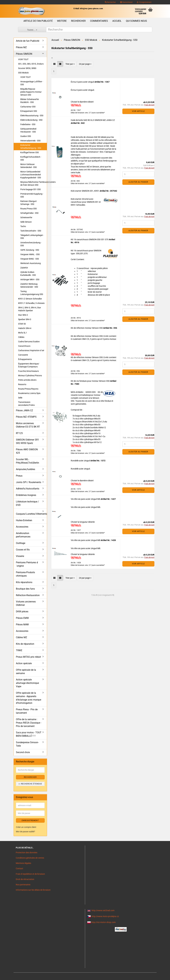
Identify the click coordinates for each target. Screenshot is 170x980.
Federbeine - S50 (28, 124)
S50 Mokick (23, 73)
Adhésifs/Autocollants (28, 489)
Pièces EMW (22, 618)
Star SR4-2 (23, 315)
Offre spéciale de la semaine (26, 672)
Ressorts (22, 384)
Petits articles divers (27, 380)
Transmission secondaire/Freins (26, 404)
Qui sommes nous (136, 21)
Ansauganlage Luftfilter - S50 (32, 83)
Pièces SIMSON (24, 54)
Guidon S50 (26, 136)
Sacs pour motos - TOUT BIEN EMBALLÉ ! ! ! (29, 734)
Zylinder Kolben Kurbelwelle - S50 (28, 274)
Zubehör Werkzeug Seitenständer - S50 (29, 285)
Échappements (25, 359)
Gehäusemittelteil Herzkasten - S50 (28, 130)
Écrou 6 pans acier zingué (83, 82)
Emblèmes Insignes (26, 495)
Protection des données (27, 853)
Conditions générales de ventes (30, 858)
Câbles (21, 337)
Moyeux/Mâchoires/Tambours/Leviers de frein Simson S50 (34, 183)
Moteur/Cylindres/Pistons (30, 376)
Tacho (23, 226)
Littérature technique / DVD (27, 503)
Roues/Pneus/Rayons (28, 389)
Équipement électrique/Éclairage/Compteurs (29, 365)
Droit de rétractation (25, 879)
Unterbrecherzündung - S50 (31, 244)
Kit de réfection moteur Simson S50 (87, 328)
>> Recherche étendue (30, 784)
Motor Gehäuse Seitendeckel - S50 (29, 166)
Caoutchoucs (24, 346)
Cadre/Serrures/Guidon (29, 342)
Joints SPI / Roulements (29, 482)
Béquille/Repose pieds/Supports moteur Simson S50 (31, 92)
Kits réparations (24, 582)
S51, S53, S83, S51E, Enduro (31, 64)
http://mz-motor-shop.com (103, 922)
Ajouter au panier (138, 182)
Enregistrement (144, 2)
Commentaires (99, 21)
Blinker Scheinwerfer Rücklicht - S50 (30, 101)
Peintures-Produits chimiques (25, 574)
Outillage (21, 543)
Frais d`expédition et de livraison (30, 874)
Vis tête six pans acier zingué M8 (86, 540)
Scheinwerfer (26, 217)
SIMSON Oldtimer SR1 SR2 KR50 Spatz (27, 441)
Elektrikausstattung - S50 (32, 116)
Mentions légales (23, 863)
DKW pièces (22, 612)
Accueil (117, 21)
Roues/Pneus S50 (29, 209)
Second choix (23, 752)
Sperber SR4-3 (25, 319)
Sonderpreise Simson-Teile (27, 744)
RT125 (19, 433)
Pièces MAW (22, 625)
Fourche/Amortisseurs (28, 371)
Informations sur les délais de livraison (33, 890)
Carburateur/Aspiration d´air (31, 350)
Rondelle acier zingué (81, 461)
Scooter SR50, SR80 (27, 68)
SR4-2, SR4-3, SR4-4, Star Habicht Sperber (30, 309)
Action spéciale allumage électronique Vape (27, 683)
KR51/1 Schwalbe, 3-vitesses (31, 303)
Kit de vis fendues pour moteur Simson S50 (90, 381)
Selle (20, 398)
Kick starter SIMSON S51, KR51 (85, 191)
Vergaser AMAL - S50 (30, 254)
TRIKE (19, 650)
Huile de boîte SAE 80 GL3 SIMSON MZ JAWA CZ (93, 120)
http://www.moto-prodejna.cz (105, 916)
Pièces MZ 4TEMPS (26, 417)
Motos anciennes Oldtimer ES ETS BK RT (28, 425)
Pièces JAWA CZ (24, 410)
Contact (19, 868)
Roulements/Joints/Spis (29, 393)
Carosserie (23, 355)
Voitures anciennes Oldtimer (26, 603)
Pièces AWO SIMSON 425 (27, 451)
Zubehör (24, 268)
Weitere (62, 21)
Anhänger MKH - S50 (30, 279)
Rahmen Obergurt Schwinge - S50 (29, 203)
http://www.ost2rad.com (103, 910)
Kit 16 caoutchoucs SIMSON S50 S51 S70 (90, 239)
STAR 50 (22, 324)
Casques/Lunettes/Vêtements (31, 514)
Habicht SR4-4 (25, 328)
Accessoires (22, 527)
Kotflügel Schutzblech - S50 (31, 158)
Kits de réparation (25, 644)
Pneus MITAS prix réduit (28, 657)
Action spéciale (24, 663)
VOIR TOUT (23, 59)
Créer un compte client (26, 827)
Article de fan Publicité (38, 21)
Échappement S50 (29, 111)
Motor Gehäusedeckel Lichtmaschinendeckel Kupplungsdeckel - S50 (31, 175)
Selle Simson (26, 222)
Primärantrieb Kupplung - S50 (32, 195)
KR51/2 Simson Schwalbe (30, 299)
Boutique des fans (25, 589)
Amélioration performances (23, 535)
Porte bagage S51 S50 (31, 189)
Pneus (19, 476)
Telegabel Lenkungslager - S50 (32, 237)
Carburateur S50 (28, 107)
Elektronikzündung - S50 (31, 120)
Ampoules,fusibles (26, 469)
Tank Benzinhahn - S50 (31, 231)
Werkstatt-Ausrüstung (31, 263)
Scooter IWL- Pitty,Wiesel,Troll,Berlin (27, 461)
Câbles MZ (22, 637)
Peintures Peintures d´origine (27, 564)
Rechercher (110, 2)
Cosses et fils (23, 550)
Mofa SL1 (23, 333)
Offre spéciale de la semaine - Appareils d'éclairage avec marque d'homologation (29, 698)
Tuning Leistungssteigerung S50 (32, 293)
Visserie (20, 556)
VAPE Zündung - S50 (30, 250)
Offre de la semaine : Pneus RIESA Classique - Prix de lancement (29, 723)
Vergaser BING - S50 (30, 259)
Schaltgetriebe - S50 (29, 213)
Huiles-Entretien (24, 520)
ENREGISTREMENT (30, 820)
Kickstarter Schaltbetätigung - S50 (31, 147)
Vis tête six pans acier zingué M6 (86, 499)
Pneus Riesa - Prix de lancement (27, 711)
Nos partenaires (23, 885)
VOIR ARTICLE (138, 111)
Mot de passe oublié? (26, 832)
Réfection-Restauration (28, 595)
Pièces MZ (21, 47)
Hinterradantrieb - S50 (30, 141)
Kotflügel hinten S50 (30, 152)
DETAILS (76, 105)
